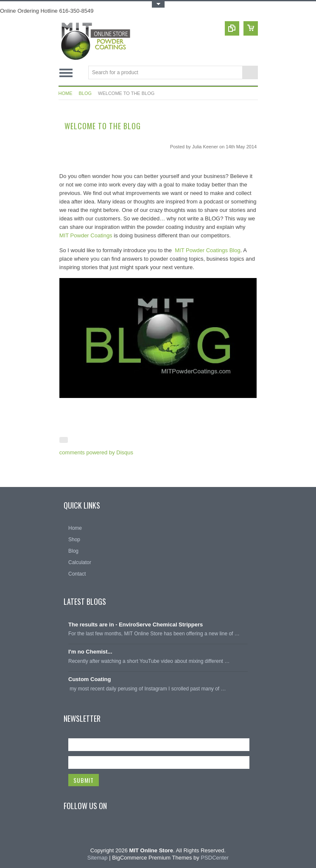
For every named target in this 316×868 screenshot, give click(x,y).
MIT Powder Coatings (86, 235)
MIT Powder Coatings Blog (207, 250)
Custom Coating (89, 679)
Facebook (74, 832)
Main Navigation (66, 73)
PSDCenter (215, 858)
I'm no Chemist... (90, 652)
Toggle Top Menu (158, 4)
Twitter (89, 832)
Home (66, 93)
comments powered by (96, 452)
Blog (85, 93)
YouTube (120, 832)
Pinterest (105, 832)
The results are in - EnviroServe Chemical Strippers (136, 625)
